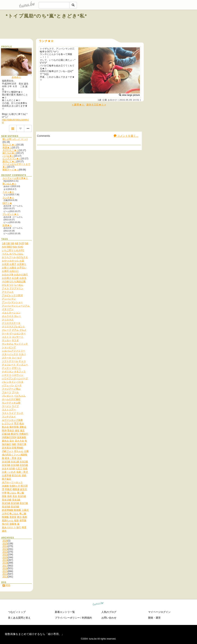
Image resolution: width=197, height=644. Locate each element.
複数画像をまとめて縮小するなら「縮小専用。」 (34, 634)
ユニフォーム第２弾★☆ (15, 178)
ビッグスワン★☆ (12, 159)
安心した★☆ (9, 145)
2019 (5, 560)
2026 (5, 541)
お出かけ (112, 100)
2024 (5, 546)
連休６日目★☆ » (96, 105)
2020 (5, 557)
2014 (5, 574)
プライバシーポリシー (67, 618)
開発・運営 (154, 618)
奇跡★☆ (7, 148)
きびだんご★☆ (11, 150)
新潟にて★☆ (9, 161)
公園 (105, 100)
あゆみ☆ (16, 77)
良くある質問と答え (19, 618)
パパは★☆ (8, 156)
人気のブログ (109, 612)
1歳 (100, 100)
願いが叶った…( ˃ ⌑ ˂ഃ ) (15, 139)
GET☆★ (7, 203)
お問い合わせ (109, 618)
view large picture (129, 95)
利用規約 (87, 618)
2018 (5, 563)
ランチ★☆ (8, 198)
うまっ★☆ (8, 192)
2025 (5, 544)
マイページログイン (159, 612)
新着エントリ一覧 (65, 612)
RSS (6, 585)
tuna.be (98, 604)
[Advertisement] (147, 25)
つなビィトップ (17, 612)
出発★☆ (7, 225)
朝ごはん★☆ (9, 184)
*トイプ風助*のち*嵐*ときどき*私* (46, 16)
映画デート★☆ (11, 170)
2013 (5, 577)
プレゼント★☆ (11, 214)
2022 (5, 552)
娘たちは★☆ (9, 153)
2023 (5, 549)
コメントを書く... (126, 136)
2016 (5, 568)
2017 (5, 566)
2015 (5, 571)
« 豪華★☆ (78, 105)
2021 (5, 555)
